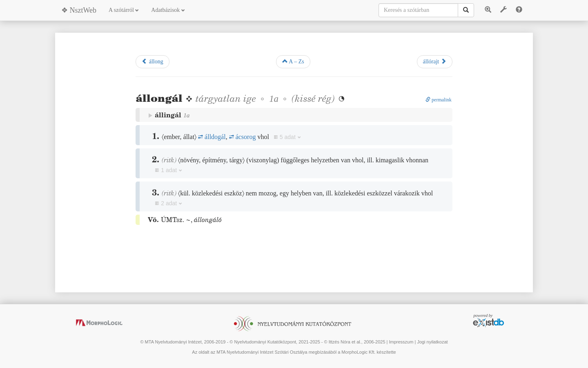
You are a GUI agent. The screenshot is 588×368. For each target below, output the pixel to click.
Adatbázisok (168, 10)
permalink (439, 100)
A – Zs (293, 61)
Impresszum (401, 342)
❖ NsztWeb (79, 10)
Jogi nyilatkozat (432, 342)
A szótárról (124, 10)
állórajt (435, 61)
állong (153, 61)
